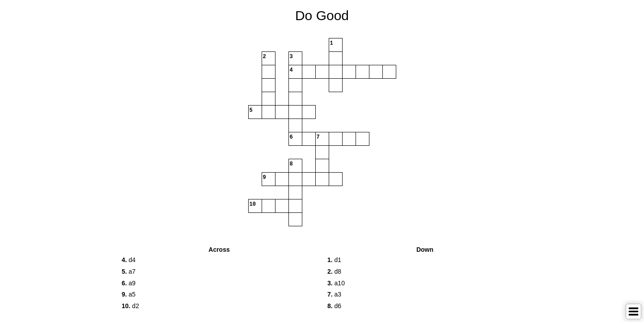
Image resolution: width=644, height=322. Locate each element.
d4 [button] (129, 260)
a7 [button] (129, 271)
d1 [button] (334, 260)
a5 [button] (129, 294)
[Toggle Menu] (633, 311)
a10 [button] (336, 283)
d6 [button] (334, 306)
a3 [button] (334, 294)
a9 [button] (129, 283)
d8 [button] (334, 271)
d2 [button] (130, 306)
